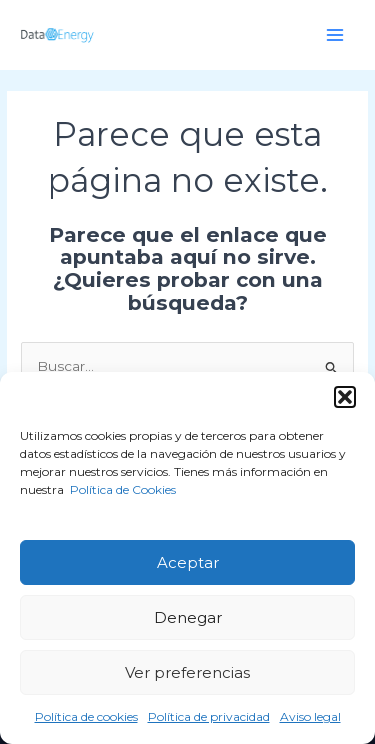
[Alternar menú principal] (335, 34)
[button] (345, 397)
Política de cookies (86, 716)
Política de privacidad (209, 716)
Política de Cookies (121, 489)
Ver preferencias (187, 672)
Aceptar (188, 562)
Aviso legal (310, 716)
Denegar (188, 617)
